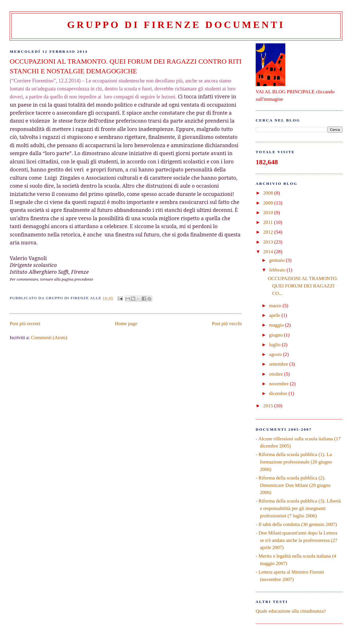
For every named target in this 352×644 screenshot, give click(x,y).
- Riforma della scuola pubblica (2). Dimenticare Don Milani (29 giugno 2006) (293, 485)
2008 (269, 193)
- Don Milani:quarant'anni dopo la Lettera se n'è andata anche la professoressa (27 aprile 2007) (297, 540)
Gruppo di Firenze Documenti (176, 25)
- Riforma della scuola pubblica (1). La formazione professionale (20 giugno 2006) (294, 462)
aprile (275, 315)
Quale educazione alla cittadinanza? (291, 611)
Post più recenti (25, 324)
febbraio (278, 270)
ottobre (277, 374)
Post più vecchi (227, 324)
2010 (269, 213)
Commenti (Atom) (49, 338)
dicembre (279, 393)
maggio (277, 325)
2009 (269, 203)
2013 (269, 242)
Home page (126, 324)
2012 (269, 232)
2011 (268, 222)
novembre (279, 384)
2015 (269, 406)
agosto (276, 354)
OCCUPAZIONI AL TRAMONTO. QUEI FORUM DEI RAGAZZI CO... (303, 286)
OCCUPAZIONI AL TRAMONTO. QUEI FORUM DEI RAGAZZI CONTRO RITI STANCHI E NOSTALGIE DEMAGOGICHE (126, 66)
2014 (269, 252)
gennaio (277, 260)
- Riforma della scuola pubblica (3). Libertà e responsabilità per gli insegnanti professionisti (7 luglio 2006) (298, 508)
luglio (275, 345)
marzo (276, 306)
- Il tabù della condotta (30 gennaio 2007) (296, 524)
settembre (279, 364)
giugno (276, 335)
